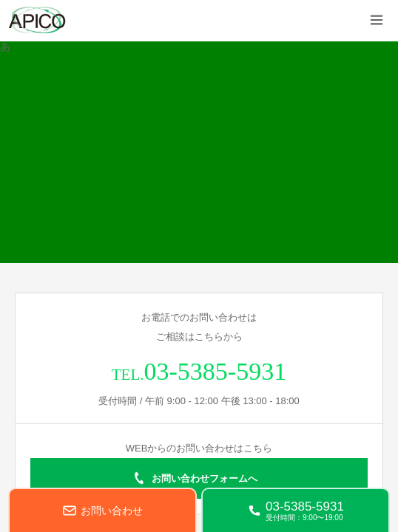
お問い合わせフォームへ (205, 478)
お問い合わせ (112, 511)
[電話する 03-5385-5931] (296, 510)
